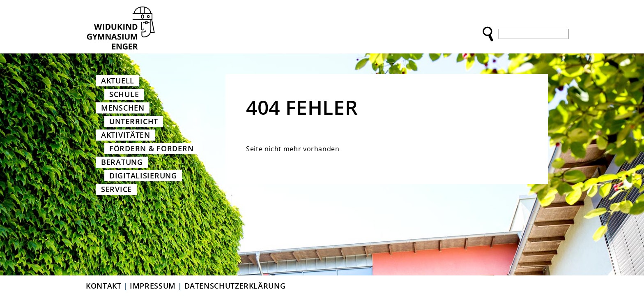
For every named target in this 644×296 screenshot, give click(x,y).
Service (116, 189)
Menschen (123, 108)
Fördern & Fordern (151, 148)
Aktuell (118, 81)
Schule (124, 94)
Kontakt (103, 286)
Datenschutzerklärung (235, 286)
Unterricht (134, 121)
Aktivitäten (126, 135)
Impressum (153, 286)
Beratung (122, 162)
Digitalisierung (143, 176)
